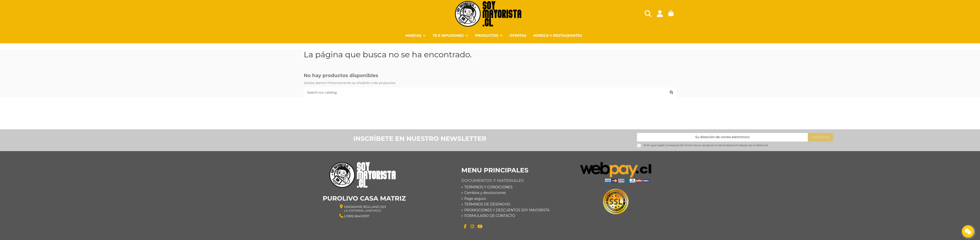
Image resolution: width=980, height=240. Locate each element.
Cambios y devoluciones (485, 193)
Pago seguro (475, 199)
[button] (489, 36)
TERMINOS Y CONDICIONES (488, 187)
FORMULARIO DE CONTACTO (490, 216)
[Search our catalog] (671, 92)
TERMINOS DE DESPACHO (487, 204)
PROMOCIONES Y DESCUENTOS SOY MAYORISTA (507, 210)
